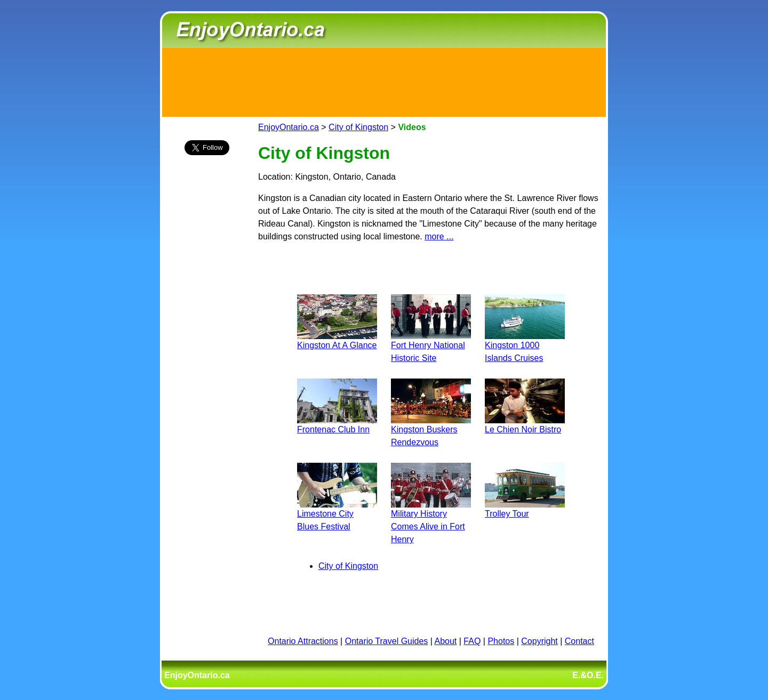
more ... (439, 236)
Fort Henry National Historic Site (431, 345)
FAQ (472, 641)
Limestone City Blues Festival (337, 514)
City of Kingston (358, 127)
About (446, 641)
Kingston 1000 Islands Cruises (525, 345)
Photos (501, 641)
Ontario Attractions (303, 641)
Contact (579, 641)
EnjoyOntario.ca (289, 127)
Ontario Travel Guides (387, 641)
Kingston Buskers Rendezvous (431, 429)
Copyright (539, 641)
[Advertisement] (384, 81)
